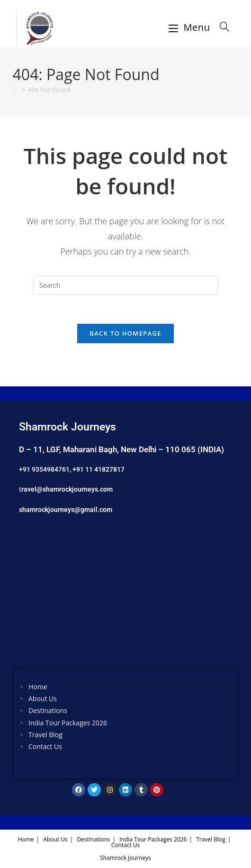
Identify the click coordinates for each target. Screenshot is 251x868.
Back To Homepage (125, 333)
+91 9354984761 (44, 469)
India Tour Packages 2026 (68, 723)
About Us (43, 699)
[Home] (16, 90)
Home (38, 687)
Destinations (48, 710)
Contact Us (45, 746)
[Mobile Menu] (191, 27)
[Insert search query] (125, 285)
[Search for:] (221, 27)
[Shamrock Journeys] (125, 599)
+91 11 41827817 (99, 469)
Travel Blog (45, 735)
